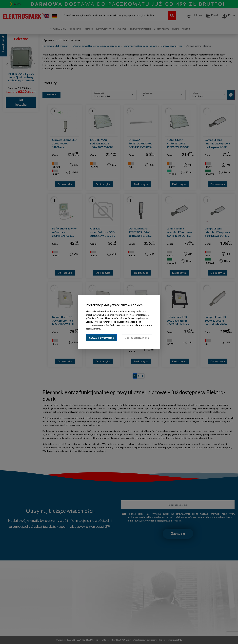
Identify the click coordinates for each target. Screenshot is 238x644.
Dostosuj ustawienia (137, 338)
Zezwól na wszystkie (101, 338)
